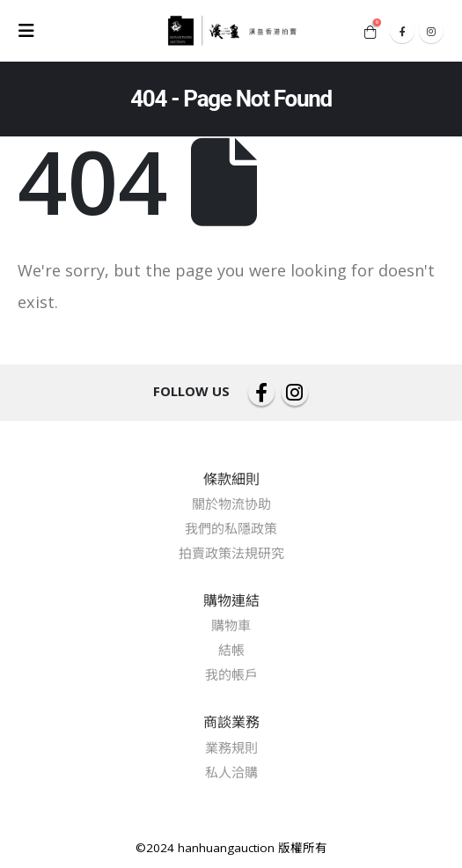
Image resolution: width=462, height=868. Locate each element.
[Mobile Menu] (32, 31)
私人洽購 (231, 772)
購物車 (231, 625)
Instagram (295, 393)
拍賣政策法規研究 (231, 553)
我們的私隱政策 (231, 528)
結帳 (231, 650)
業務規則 (231, 747)
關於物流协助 (231, 504)
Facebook (261, 393)
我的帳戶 (231, 674)
